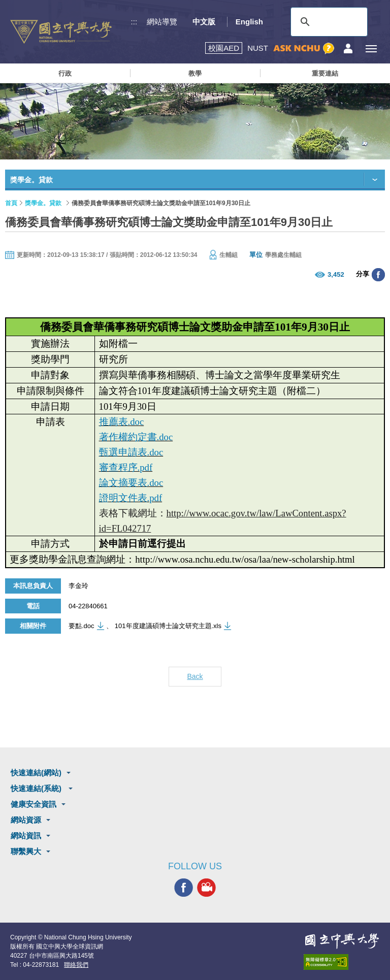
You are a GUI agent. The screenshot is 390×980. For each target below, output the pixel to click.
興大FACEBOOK (184, 888)
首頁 (11, 203)
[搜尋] (328, 22)
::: (134, 22)
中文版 (204, 22)
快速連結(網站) (36, 773)
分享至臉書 (378, 275)
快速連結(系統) (37, 788)
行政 (65, 73)
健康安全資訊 (34, 804)
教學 (195, 73)
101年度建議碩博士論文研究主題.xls (168, 626)
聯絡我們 (76, 965)
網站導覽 (162, 22)
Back (195, 676)
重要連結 (325, 73)
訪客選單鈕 (348, 48)
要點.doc (82, 626)
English (249, 22)
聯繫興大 (26, 851)
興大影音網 (206, 888)
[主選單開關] (371, 48)
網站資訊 (26, 836)
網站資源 (26, 820)
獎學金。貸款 (43, 203)
